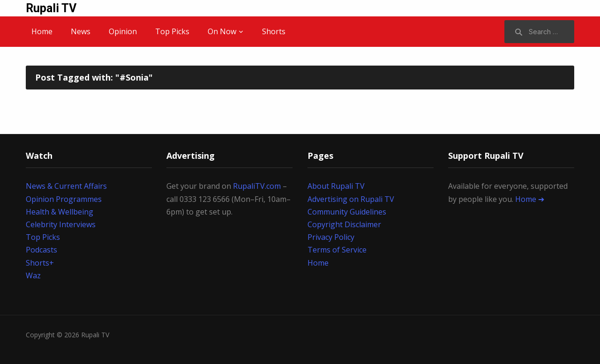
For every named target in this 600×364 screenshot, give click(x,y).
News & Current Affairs (66, 186)
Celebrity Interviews (61, 224)
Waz (33, 275)
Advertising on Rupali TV (351, 199)
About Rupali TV (336, 186)
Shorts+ (40, 263)
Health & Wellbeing (60, 212)
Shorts (274, 31)
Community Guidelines (347, 212)
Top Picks (172, 31)
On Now (222, 31)
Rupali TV (51, 8)
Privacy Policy (331, 237)
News (81, 31)
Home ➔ (530, 199)
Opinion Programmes (64, 199)
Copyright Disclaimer (344, 224)
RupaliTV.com (257, 186)
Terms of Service (337, 250)
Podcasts (41, 250)
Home (42, 31)
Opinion (123, 31)
